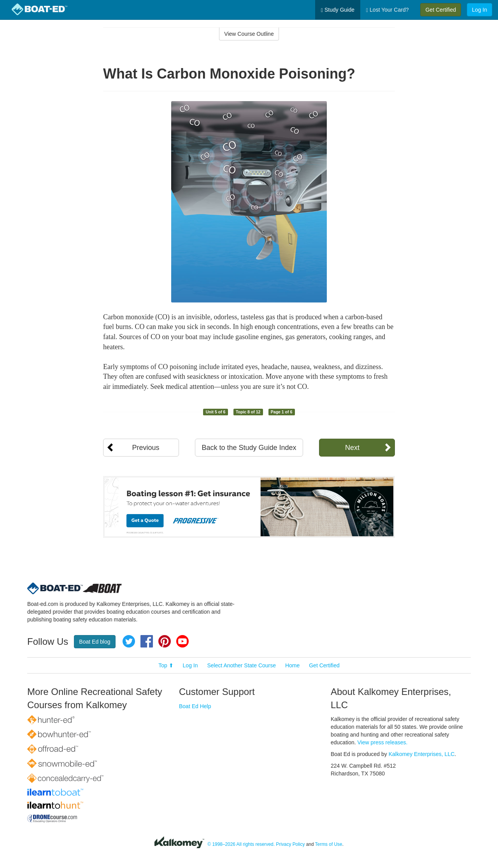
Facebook (147, 641)
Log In (480, 10)
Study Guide (338, 10)
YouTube (182, 641)
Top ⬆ (166, 665)
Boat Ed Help (195, 706)
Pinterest (165, 641)
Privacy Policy (290, 844)
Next (352, 448)
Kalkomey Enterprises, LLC (422, 754)
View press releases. (383, 742)
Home (292, 665)
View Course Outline (249, 34)
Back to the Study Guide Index (249, 448)
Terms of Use (329, 844)
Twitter (129, 641)
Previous (146, 448)
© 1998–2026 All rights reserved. (241, 844)
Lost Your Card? (387, 10)
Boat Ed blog (95, 642)
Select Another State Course (241, 665)
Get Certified (441, 10)
